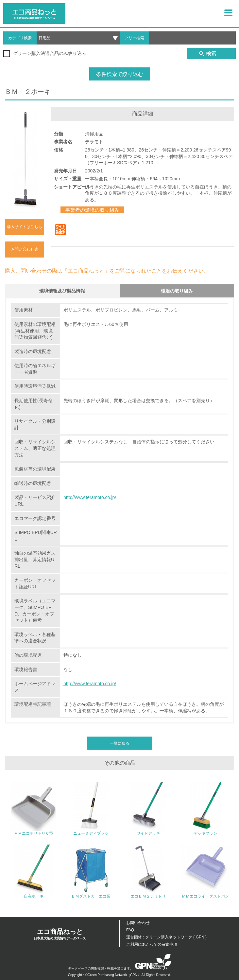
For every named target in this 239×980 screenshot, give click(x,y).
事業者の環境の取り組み (92, 210)
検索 (208, 53)
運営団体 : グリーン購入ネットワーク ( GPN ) (166, 937)
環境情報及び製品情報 (62, 291)
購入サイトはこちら (25, 227)
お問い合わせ (138, 923)
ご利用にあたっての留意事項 (152, 944)
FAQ (130, 930)
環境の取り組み (177, 291)
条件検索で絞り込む (120, 74)
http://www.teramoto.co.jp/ (90, 497)
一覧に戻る (120, 743)
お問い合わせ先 (25, 249)
